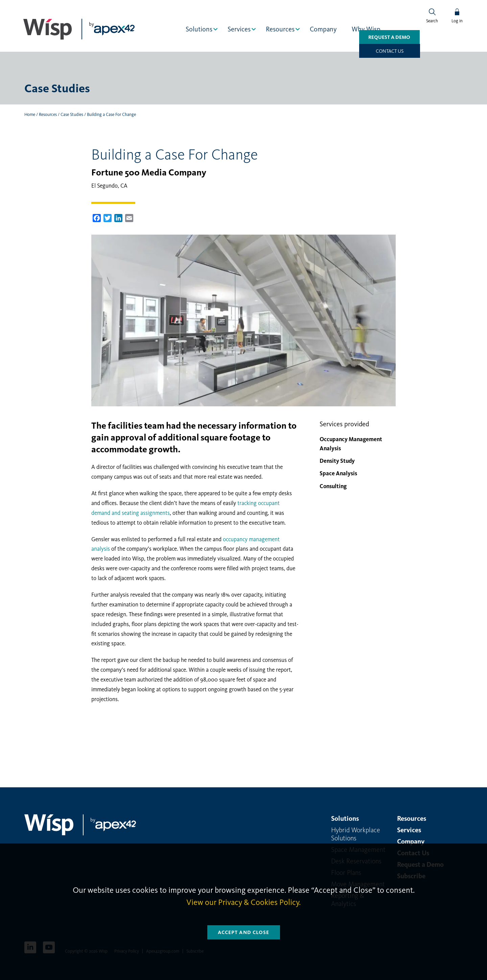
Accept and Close (244, 932)
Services (240, 29)
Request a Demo (371, 51)
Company (324, 29)
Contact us (432, 51)
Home (30, 114)
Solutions (200, 29)
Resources (281, 29)
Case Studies (72, 114)
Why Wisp (367, 29)
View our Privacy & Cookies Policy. (243, 902)
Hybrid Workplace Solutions (356, 834)
